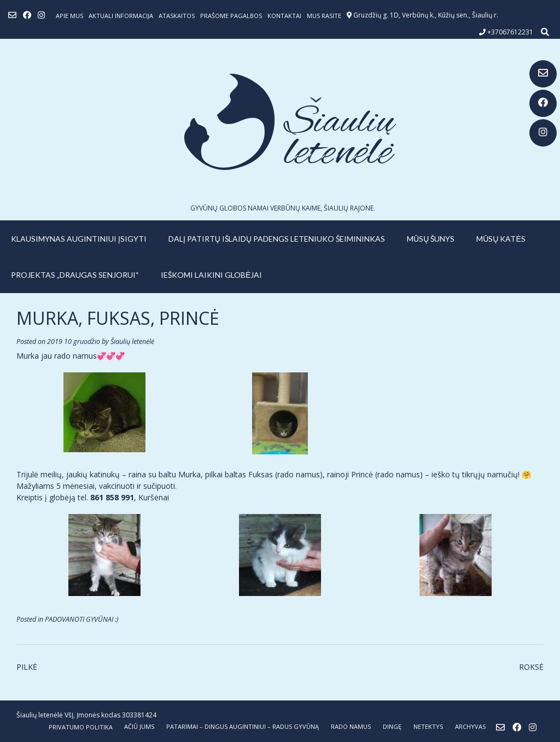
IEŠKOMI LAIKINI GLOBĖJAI (211, 275)
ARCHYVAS (470, 726)
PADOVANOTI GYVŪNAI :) (82, 619)
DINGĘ (392, 726)
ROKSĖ (531, 667)
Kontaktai (284, 16)
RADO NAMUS (351, 726)
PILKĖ (27, 667)
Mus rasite (324, 16)
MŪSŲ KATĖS (501, 239)
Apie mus (69, 16)
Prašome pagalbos (231, 16)
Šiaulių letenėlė (132, 341)
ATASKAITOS (177, 16)
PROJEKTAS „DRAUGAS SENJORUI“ (75, 275)
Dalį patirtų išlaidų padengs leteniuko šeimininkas (277, 239)
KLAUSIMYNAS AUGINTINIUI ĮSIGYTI (79, 239)
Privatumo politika (81, 727)
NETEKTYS (428, 726)
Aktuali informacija (121, 16)
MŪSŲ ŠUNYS (431, 239)
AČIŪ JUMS (139, 726)
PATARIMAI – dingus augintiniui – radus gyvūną (243, 726)
